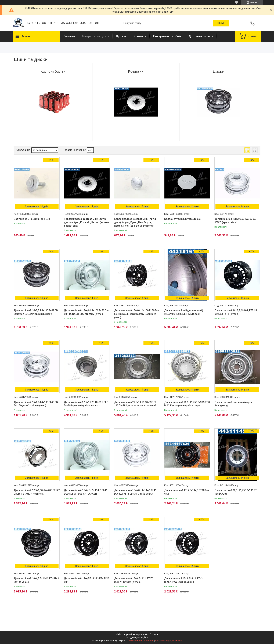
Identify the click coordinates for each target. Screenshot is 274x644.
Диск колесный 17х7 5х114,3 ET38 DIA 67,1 (187, 492)
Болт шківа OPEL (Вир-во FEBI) (32, 219)
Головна (69, 36)
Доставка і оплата (201, 36)
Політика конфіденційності (169, 641)
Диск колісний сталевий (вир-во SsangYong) (234, 404)
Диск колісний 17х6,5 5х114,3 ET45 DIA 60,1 (87, 580)
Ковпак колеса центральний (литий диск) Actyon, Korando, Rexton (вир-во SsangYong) (86, 222)
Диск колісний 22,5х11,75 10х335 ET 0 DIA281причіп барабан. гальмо (86, 404)
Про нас (121, 36)
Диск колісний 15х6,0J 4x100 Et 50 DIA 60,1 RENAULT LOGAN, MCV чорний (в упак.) (136, 314)
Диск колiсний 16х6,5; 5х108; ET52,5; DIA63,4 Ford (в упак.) (236, 312)
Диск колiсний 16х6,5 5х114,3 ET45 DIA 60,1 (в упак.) (36, 580)
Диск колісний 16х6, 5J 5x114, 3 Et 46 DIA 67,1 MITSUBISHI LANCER (86, 492)
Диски (219, 71)
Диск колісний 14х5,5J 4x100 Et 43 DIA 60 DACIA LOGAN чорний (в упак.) (36, 312)
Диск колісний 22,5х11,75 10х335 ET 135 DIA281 (236, 492)
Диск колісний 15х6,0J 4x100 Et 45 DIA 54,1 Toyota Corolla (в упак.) (36, 404)
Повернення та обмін (167, 36)
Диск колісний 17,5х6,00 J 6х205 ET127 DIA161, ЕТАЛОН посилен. (37, 492)
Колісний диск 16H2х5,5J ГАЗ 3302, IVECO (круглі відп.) (235, 221)
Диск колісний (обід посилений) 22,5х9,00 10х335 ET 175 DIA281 (184, 312)
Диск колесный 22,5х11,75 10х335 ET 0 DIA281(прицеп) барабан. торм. (187, 404)
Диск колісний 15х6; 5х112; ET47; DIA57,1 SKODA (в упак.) (134, 580)
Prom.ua (154, 634)
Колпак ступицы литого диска (182, 219)
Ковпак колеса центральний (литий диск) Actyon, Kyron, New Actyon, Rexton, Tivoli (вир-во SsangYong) (135, 222)
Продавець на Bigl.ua (137, 638)
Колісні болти (53, 71)
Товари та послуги (94, 36)
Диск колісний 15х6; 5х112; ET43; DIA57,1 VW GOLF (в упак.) (184, 580)
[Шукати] (221, 23)
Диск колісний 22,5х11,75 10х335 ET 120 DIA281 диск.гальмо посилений (135, 404)
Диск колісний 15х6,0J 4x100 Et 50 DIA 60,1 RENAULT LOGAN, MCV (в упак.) (86, 312)
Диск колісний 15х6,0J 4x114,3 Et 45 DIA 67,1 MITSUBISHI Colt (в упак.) (135, 492)
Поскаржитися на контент (141, 641)
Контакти (140, 36)
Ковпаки (136, 71)
